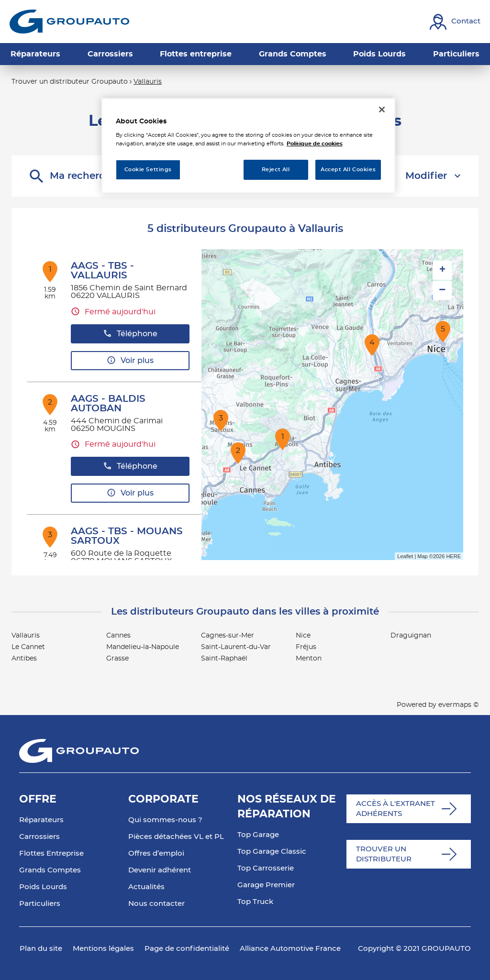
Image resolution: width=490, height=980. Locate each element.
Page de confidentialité (187, 949)
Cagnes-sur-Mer (228, 636)
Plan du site (41, 949)
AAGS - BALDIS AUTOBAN (108, 404)
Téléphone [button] (130, 334)
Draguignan (411, 636)
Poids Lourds (43, 887)
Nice (303, 636)
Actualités (146, 887)
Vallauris (148, 82)
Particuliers (40, 904)
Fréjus (306, 647)
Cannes (118, 636)
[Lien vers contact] (455, 22)
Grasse (117, 659)
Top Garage (258, 835)
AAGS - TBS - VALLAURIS (102, 271)
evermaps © (458, 705)
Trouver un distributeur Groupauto (70, 82)
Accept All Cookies (348, 170)
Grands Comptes (50, 870)
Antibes (24, 659)
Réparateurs (41, 820)
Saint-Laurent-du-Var (236, 647)
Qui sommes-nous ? (165, 820)
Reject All (276, 170)
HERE (453, 556)
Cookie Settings (148, 170)
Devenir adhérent (160, 870)
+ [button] (442, 270)
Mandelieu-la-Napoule (143, 647)
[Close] (382, 110)
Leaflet (405, 556)
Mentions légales (103, 949)
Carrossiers (39, 837)
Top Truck (255, 902)
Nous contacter (156, 904)
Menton (309, 659)
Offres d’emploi (156, 853)
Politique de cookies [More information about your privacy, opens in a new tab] (315, 144)
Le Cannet (28, 647)
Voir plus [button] (130, 360)
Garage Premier (266, 885)
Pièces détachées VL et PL (176, 837)
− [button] (442, 290)
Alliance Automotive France (290, 949)
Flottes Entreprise (51, 853)
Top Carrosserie (266, 868)
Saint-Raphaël (224, 659)
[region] (248, 146)
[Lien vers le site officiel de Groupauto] (69, 22)
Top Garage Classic (272, 852)
